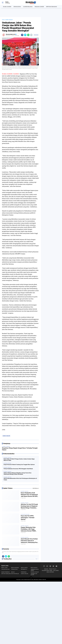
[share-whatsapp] (28, 35)
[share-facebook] (22, 35)
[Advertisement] (31, 13)
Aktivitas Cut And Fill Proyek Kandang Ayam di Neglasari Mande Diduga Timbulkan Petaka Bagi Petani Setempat (30, 506)
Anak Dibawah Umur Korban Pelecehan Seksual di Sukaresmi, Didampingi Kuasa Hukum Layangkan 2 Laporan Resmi (30, 541)
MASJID (13, 572)
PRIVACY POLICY (53, 569)
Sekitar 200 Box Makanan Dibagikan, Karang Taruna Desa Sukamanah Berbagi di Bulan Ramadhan (17, 474)
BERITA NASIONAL (15, 568)
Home (3, 20)
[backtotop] (31, 578)
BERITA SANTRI (24, 568)
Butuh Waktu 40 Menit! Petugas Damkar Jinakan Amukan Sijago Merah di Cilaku (19, 460)
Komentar (36, 35)
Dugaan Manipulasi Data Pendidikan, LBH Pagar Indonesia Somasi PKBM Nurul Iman (28, 529)
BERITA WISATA (34, 568)
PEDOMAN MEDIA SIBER (47, 571)
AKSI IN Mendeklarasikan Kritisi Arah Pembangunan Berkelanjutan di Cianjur (20, 479)
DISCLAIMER (56, 571)
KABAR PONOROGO (6, 572)
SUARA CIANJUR (7, 7)
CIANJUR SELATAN (28, 7)
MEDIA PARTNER (50, 572)
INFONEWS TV (24, 569)
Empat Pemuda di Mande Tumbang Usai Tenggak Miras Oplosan (19, 465)
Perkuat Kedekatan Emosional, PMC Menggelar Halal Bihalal (18, 469)
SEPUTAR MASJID (15, 574)
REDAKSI (46, 569)
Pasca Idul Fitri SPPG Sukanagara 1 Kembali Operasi (28, 518)
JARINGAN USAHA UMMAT (35, 570)
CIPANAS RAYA (17, 7)
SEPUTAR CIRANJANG (52, 7)
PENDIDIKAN (24, 572)
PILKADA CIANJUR (39, 7)
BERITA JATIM (4, 568)
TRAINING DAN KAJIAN (34, 574)
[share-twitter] (25, 35)
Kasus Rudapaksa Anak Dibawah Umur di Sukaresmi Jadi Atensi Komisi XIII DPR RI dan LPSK (29, 495)
